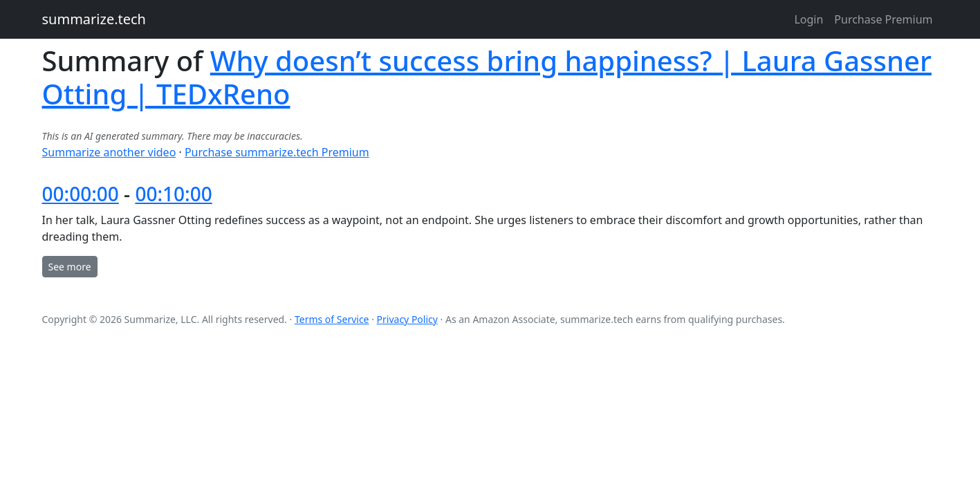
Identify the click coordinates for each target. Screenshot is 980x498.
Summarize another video (109, 152)
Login (808, 19)
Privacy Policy (407, 319)
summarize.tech (94, 19)
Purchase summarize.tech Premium (277, 152)
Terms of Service (332, 319)
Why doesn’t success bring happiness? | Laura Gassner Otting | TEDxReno (487, 77)
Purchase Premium (883, 19)
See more (70, 267)
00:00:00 (81, 194)
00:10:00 (173, 194)
